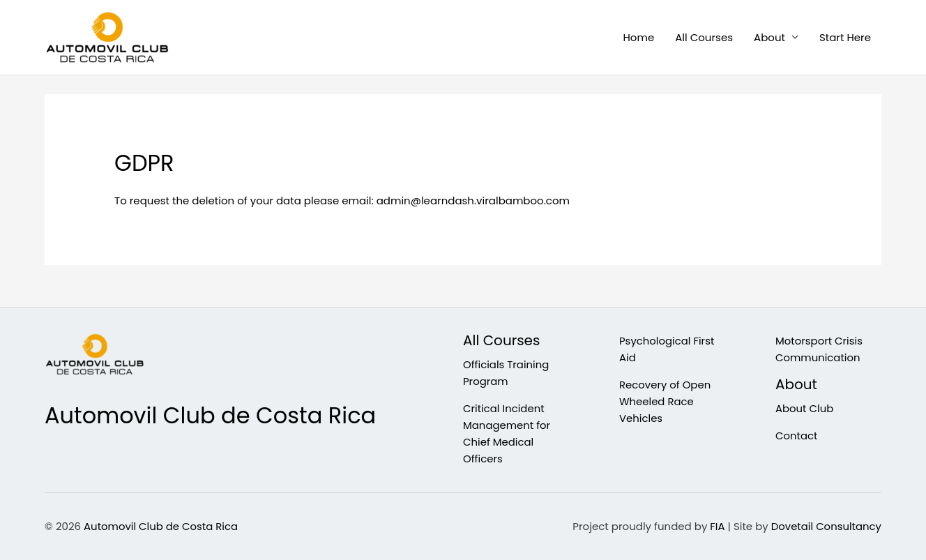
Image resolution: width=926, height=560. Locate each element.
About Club (805, 408)
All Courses (704, 37)
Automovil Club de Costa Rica (161, 526)
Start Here (845, 37)
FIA (716, 526)
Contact (797, 436)
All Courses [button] (501, 341)
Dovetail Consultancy (826, 526)
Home (638, 37)
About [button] (769, 37)
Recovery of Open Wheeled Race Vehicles (665, 401)
